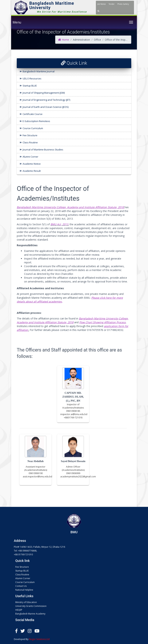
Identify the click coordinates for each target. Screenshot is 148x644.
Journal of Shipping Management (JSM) (44, 93)
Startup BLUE (30, 86)
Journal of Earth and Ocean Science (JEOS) (46, 107)
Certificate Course (33, 114)
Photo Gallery (123, 4)
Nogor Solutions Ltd (39, 639)
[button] (98, 11)
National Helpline (24, 590)
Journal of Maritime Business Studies (43, 150)
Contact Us (21, 586)
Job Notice (102, 4)
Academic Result (32, 171)
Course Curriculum (33, 128)
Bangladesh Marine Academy (30, 614)
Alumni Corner (30, 157)
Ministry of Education (26, 602)
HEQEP (19, 610)
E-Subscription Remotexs (36, 121)
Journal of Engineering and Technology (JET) (46, 100)
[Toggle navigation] (131, 22)
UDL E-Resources (32, 78)
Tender (112, 4)
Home (64, 40)
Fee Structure (30, 135)
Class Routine (30, 142)
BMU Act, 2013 (59, 224)
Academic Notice (32, 164)
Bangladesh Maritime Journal (39, 71)
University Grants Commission (31, 606)
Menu (17, 22)
